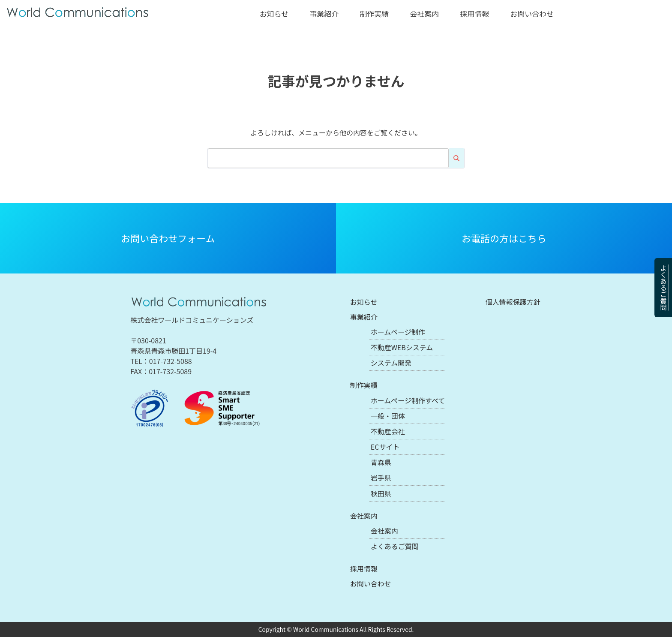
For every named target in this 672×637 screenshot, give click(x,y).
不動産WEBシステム (402, 347)
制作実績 (374, 14)
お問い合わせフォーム (168, 238)
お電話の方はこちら (504, 238)
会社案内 (424, 14)
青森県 (381, 462)
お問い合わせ (532, 14)
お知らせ (274, 14)
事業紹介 (324, 14)
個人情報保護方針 (513, 302)
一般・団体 (388, 416)
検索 (456, 158)
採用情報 (474, 14)
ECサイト (385, 447)
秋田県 (381, 493)
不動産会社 (388, 431)
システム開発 (391, 363)
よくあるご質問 (663, 288)
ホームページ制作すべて (408, 400)
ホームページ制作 (398, 332)
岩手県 (381, 478)
